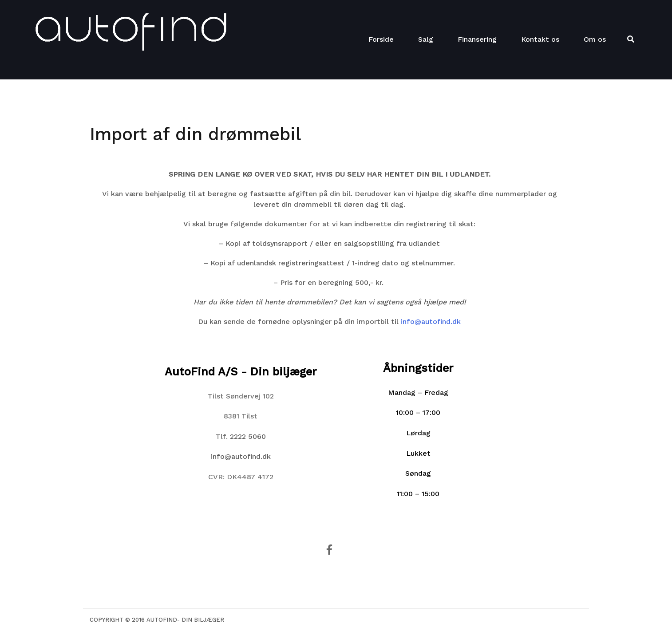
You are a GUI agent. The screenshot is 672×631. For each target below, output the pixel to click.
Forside (381, 39)
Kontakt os (540, 39)
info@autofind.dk (431, 321)
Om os (595, 39)
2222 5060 (248, 436)
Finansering (477, 39)
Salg (426, 39)
